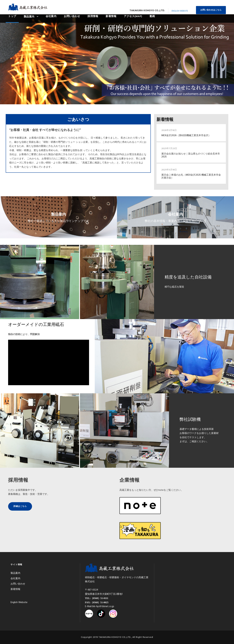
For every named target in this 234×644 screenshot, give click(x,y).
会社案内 (51, 16)
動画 (152, 16)
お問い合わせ (72, 16)
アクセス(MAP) (133, 16)
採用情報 (93, 16)
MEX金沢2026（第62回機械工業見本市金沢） (186, 135)
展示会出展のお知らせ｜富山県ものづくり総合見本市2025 (191, 155)
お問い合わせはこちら (211, 10)
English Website (180, 11)
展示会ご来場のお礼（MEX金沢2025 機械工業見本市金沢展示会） (191, 176)
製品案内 (29, 17)
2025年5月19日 (169, 170)
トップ (12, 16)
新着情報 (111, 16)
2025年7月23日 (169, 149)
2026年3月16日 (169, 130)
